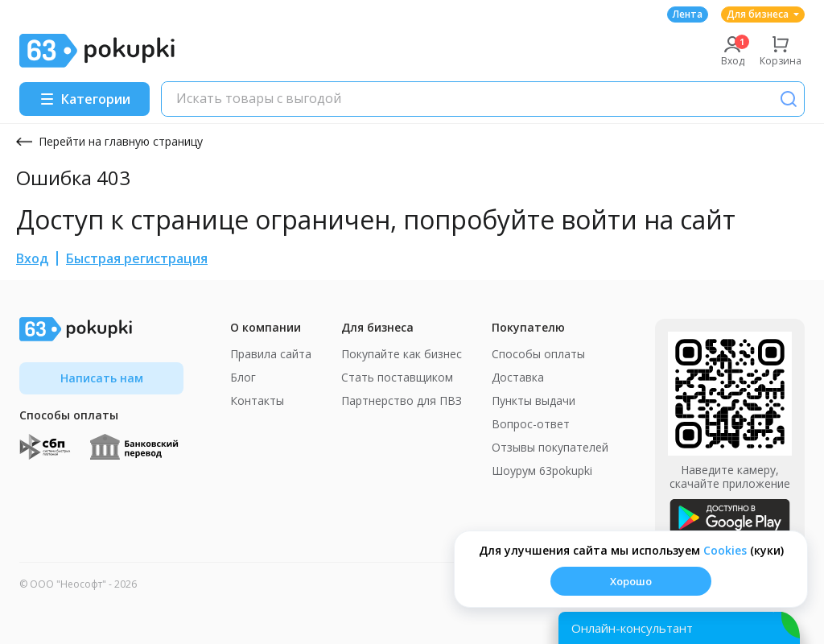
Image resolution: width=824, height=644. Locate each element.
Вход (32, 258)
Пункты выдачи (534, 400)
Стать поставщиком (397, 377)
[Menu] (84, 99)
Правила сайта (271, 354)
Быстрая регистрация (137, 258)
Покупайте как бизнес (402, 354)
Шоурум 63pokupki (542, 471)
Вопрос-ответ (531, 424)
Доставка (518, 377)
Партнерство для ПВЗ (402, 400)
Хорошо (631, 581)
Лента (688, 14)
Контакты (257, 400)
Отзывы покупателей (550, 447)
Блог (243, 377)
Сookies (725, 550)
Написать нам (102, 378)
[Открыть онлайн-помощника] (679, 628)
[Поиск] (789, 99)
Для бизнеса (763, 14)
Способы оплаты (538, 354)
